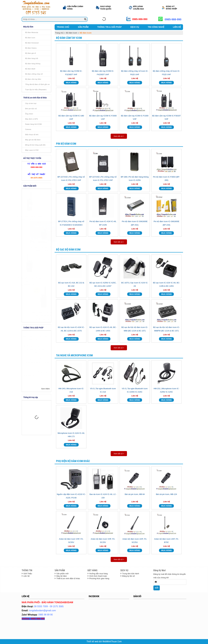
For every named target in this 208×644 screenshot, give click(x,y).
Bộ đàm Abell (30, 69)
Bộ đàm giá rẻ (30, 53)
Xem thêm (45, 389)
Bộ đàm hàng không (33, 64)
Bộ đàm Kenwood (32, 43)
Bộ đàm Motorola (32, 32)
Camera (28, 129)
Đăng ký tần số (128, 576)
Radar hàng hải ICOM (33, 124)
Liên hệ (26, 576)
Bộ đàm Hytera (31, 48)
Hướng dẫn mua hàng (98, 574)
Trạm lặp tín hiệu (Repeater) (36, 89)
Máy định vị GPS (31, 119)
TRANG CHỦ (63, 27)
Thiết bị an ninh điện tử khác (68, 578)
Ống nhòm (29, 114)
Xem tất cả (118, 136)
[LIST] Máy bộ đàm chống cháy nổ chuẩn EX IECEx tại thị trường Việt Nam (36, 369)
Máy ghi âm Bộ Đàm (33, 140)
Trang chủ (59, 33)
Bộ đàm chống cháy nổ (34, 74)
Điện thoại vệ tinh (32, 134)
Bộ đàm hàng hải (32, 58)
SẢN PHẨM (83, 27)
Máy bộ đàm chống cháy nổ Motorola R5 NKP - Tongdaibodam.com (37, 316)
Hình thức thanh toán (98, 576)
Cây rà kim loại (31, 103)
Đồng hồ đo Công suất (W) (35, 145)
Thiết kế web (93, 642)
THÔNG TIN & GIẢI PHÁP (109, 27)
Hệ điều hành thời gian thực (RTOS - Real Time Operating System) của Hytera (34, 356)
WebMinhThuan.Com (112, 642)
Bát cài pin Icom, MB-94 (135, 494)
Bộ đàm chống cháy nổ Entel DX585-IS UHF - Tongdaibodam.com (36, 281)
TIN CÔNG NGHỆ (156, 27)
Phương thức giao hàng (99, 578)
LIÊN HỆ (177, 27)
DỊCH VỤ (135, 27)
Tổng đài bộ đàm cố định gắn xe (37, 84)
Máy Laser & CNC (32, 150)
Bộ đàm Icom (30, 38)
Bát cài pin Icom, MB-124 (166, 494)
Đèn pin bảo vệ (31, 109)
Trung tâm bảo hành (131, 574)
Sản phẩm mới (62, 574)
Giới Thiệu (28, 574)
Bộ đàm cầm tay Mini (33, 79)
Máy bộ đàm (62, 576)
